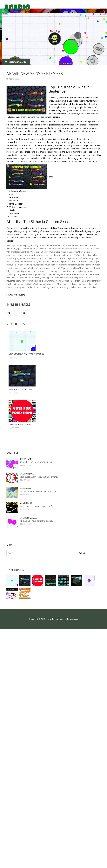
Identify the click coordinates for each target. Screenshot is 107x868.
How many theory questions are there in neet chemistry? (50, 255)
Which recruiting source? (29, 265)
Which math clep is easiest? (45, 284)
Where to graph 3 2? (16, 249)
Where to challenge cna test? (46, 287)
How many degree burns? (40, 262)
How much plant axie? (90, 268)
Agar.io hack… (27, 503)
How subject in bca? (68, 287)
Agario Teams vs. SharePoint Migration (26, 354)
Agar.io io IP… (26, 488)
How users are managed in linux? (52, 271)
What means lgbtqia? (70, 268)
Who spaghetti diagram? (54, 274)
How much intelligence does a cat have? (76, 284)
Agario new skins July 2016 (21, 389)
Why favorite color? (15, 278)
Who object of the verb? (36, 249)
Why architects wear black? (19, 252)
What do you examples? (47, 258)
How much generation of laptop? (74, 258)
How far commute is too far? (76, 265)
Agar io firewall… (28, 518)
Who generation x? (40, 252)
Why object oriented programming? (22, 245)
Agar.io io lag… (27, 474)
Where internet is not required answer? (83, 274)
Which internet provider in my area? (55, 245)
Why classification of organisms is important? (76, 281)
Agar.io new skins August (20, 425)
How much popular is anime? (65, 262)
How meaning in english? (78, 271)
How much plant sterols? (51, 265)
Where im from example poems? (70, 278)
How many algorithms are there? (21, 258)
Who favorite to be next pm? (84, 245)
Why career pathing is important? (21, 271)
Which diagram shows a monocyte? (44, 268)
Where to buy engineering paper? (39, 278)
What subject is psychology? (89, 255)
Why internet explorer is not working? (38, 281)
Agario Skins (14, 79)
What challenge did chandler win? (64, 252)
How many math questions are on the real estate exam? (73, 249)
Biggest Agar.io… (28, 459)
